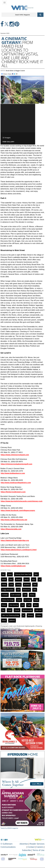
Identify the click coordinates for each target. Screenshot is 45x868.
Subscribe (27, 850)
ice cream (28, 600)
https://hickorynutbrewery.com (13, 492)
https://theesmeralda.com (11, 529)
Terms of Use (38, 850)
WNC (36, 574)
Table (35, 585)
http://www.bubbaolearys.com (13, 473)
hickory (32, 595)
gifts (35, 590)
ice (23, 615)
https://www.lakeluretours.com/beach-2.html (19, 550)
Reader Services (37, 844)
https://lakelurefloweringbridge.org (15, 540)
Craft (25, 595)
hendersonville (27, 610)
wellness (12, 621)
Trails (29, 605)
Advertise (24, 844)
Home (10, 574)
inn (40, 579)
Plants (4, 621)
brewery (18, 579)
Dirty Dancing (14, 605)
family (4, 585)
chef (18, 590)
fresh (10, 610)
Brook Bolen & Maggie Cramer (15, 71)
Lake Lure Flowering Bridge (11, 615)
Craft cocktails (16, 595)
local (11, 585)
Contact (31, 847)
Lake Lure (38, 610)
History (27, 579)
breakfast (27, 585)
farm (11, 579)
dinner (4, 605)
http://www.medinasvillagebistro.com (16, 483)
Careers (40, 847)
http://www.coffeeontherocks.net (14, 520)
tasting (18, 585)
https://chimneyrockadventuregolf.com (16, 464)
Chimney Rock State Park (23, 574)
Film (3, 574)
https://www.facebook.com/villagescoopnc (18, 510)
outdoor (39, 615)
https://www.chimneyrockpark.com (15, 455)
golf (22, 605)
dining (36, 600)
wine (34, 579)
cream (19, 600)
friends (17, 610)
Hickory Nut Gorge (8, 600)
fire (3, 610)
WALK (36, 605)
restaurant (26, 590)
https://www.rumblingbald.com (13, 566)
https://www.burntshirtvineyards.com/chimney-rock (22, 501)
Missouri (30, 615)
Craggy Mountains (8, 590)
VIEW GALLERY (8, 142)
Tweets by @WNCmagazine (9, 828)
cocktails (5, 595)
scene (4, 579)
